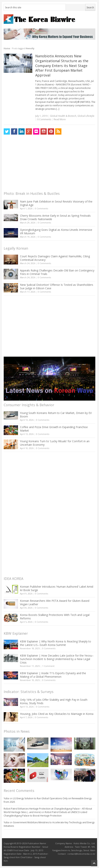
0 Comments (41, 208)
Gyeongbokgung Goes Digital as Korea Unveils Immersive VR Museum (56, 231)
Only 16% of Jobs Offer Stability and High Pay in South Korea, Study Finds (54, 701)
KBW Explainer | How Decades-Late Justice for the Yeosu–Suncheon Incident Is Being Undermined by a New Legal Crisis (57, 659)
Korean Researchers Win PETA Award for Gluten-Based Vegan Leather (55, 602)
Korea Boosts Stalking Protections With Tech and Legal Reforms (55, 617)
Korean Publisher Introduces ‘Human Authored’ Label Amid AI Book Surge (57, 588)
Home (7, 48)
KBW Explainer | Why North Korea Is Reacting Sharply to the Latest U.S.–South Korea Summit (56, 643)
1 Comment (48, 666)
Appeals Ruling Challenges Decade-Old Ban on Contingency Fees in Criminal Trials (57, 272)
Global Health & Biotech (63, 116)
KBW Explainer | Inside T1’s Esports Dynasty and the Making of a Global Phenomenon (53, 675)
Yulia (6, 798)
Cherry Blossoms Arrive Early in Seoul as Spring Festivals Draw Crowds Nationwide (55, 217)
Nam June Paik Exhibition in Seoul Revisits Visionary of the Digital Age (56, 203)
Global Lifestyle (86, 116)
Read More (60, 119)
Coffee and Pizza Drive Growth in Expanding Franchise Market (54, 429)
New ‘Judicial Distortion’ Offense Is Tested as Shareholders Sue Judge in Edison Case (57, 286)
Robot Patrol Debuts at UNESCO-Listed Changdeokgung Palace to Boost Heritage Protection (45, 814)
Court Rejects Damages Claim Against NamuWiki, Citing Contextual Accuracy (55, 258)
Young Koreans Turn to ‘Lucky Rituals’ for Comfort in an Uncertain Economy (55, 443)
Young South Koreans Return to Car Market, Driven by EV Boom (56, 415)
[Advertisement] (33, 164)
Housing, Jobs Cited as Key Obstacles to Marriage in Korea (57, 714)
